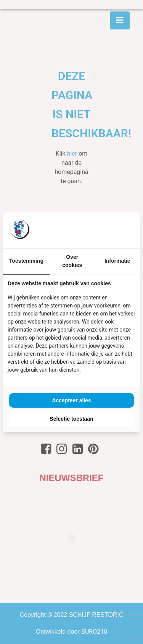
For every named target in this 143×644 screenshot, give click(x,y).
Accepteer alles (71, 400)
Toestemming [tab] (26, 261)
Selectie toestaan (71, 419)
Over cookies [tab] (72, 261)
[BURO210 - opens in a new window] (107, 230)
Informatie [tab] (117, 261)
